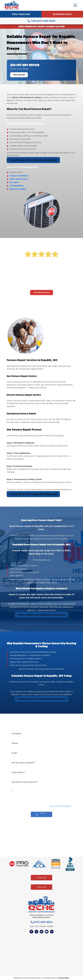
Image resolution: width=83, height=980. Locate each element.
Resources (42, 887)
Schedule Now (62, 14)
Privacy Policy (64, 978)
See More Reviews (42, 292)
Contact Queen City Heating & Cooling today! (33, 160)
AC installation (17, 186)
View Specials (21, 14)
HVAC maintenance (19, 179)
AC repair (14, 182)
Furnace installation (19, 176)
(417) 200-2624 (42, 922)
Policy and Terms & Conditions (60, 806)
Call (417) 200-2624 (41, 21)
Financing (42, 878)
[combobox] (41, 763)
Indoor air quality (18, 189)
